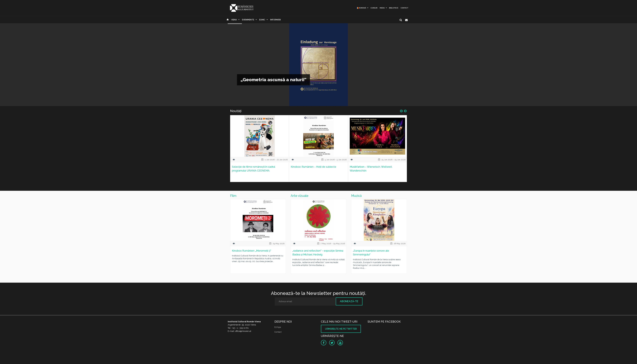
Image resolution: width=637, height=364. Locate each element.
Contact (404, 8)
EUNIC (262, 20)
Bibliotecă (394, 8)
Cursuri (374, 8)
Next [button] (405, 111)
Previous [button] (401, 111)
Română (361, 8)
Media (382, 8)
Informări (276, 20)
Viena (234, 20)
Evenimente (248, 20)
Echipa (278, 327)
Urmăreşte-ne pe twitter (341, 329)
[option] (260, 151)
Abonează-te (349, 301)
